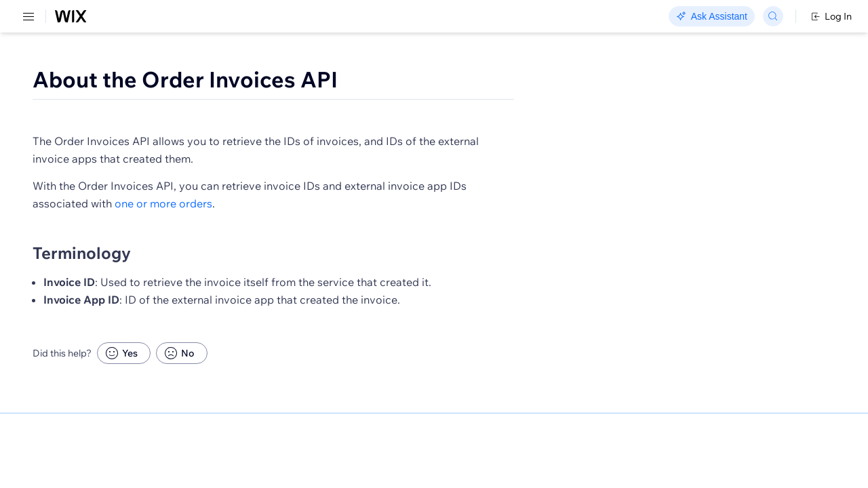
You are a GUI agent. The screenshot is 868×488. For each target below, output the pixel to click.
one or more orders (435, 226)
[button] (274, 127)
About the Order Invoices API (375, 79)
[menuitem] (95, 65)
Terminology (272, 276)
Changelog (468, 17)
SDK (139, 79)
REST (50, 79)
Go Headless (293, 17)
